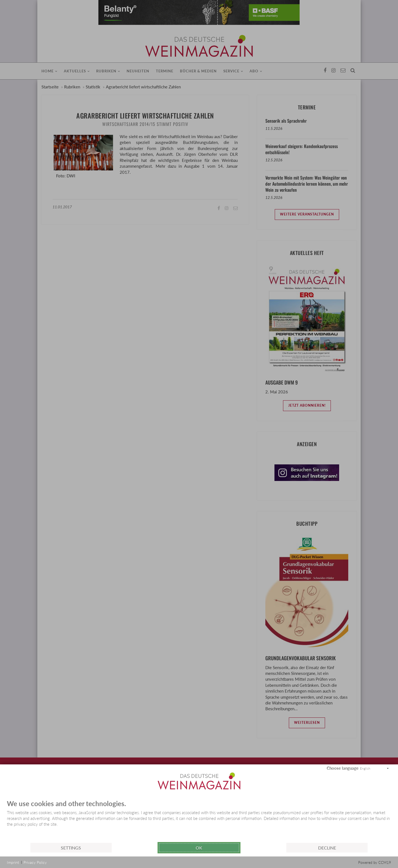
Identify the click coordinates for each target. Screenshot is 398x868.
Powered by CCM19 (375, 862)
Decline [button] (327, 848)
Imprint (13, 862)
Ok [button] (199, 848)
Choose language (343, 768)
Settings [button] (71, 848)
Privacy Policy (35, 862)
